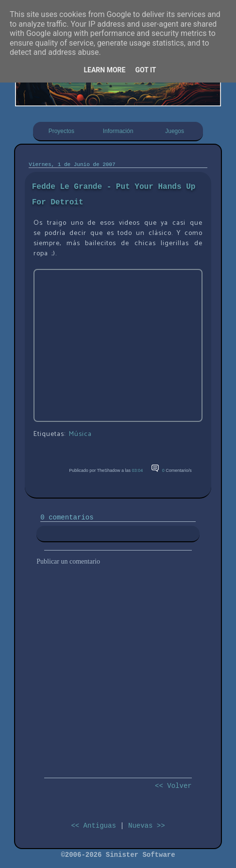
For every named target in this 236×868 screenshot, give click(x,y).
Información (118, 131)
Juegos (175, 131)
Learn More (104, 70)
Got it (145, 70)
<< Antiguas (93, 826)
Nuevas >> (147, 826)
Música (80, 434)
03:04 (138, 470)
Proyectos (61, 131)
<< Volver (173, 786)
